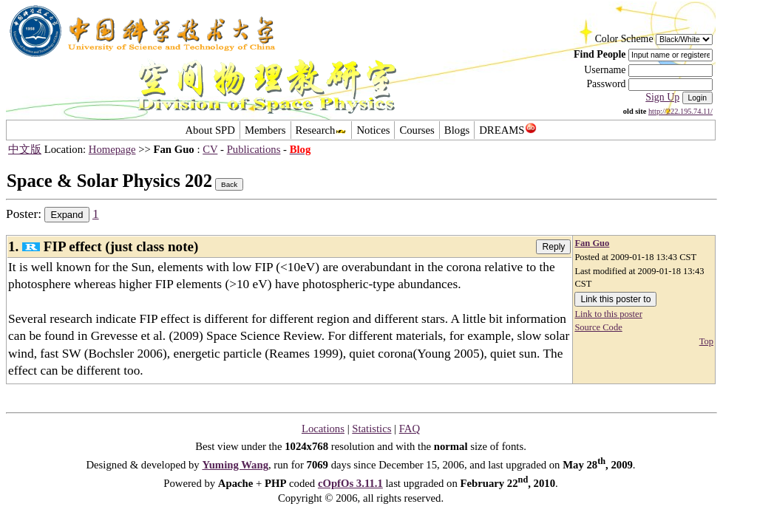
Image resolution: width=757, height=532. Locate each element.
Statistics (371, 429)
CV (210, 149)
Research (322, 130)
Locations (323, 429)
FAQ (410, 429)
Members (265, 130)
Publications (254, 149)
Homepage (112, 149)
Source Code (598, 327)
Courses (417, 130)
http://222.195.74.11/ (680, 111)
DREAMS (508, 130)
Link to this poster (608, 314)
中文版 (25, 149)
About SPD (210, 130)
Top (706, 341)
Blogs (457, 130)
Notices (373, 130)
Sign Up (662, 97)
